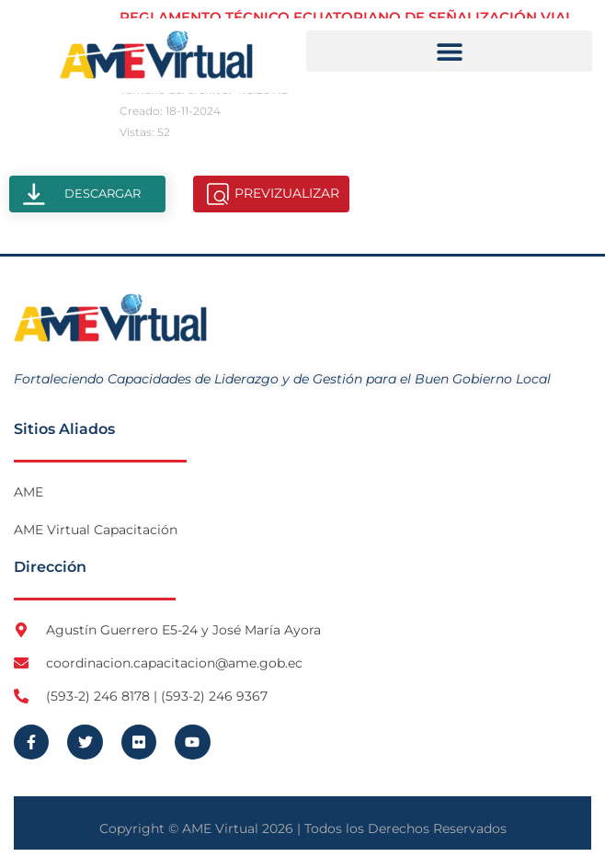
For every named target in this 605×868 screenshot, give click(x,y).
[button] (449, 51)
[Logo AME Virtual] (156, 55)
